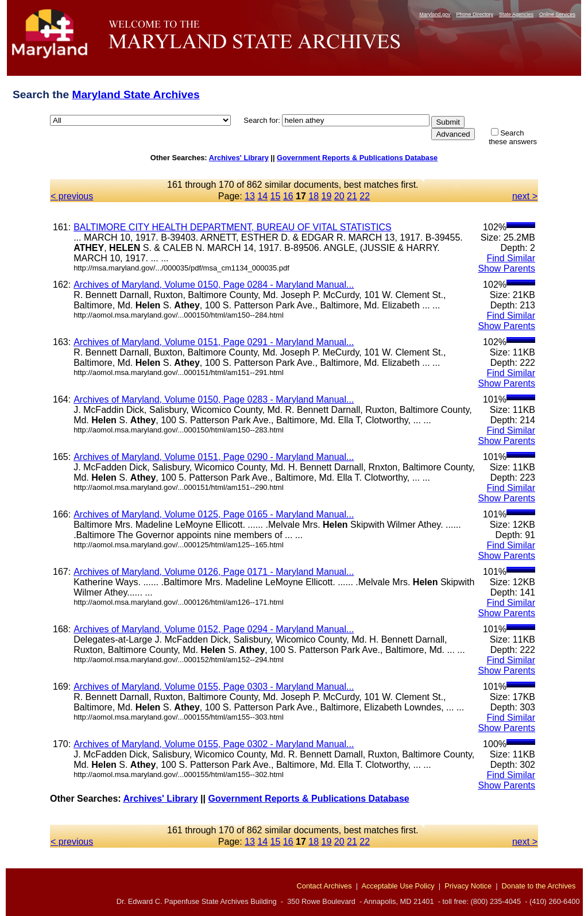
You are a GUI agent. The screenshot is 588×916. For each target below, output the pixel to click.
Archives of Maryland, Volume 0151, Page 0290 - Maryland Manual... (214, 457)
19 (327, 196)
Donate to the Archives (539, 886)
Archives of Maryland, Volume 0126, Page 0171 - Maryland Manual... (214, 572)
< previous (72, 196)
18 (314, 196)
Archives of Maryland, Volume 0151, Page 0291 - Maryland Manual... (214, 342)
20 (339, 196)
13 (250, 196)
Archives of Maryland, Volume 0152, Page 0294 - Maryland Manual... (214, 629)
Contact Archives (324, 886)
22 (365, 196)
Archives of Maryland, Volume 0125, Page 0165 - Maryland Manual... (214, 514)
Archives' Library (239, 158)
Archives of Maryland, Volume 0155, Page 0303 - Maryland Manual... (214, 687)
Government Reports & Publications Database (357, 158)
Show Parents (506, 268)
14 (262, 196)
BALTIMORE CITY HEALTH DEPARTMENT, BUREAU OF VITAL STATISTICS (233, 227)
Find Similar (511, 258)
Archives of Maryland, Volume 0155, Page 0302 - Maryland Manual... (214, 744)
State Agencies (516, 14)
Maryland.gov (435, 14)
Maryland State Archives (136, 94)
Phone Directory (475, 14)
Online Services (557, 14)
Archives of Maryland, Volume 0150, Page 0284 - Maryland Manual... (214, 285)
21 (352, 196)
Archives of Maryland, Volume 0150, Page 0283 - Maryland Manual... (214, 399)
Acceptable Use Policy (398, 886)
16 (288, 196)
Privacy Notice (468, 886)
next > (525, 196)
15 (276, 196)
